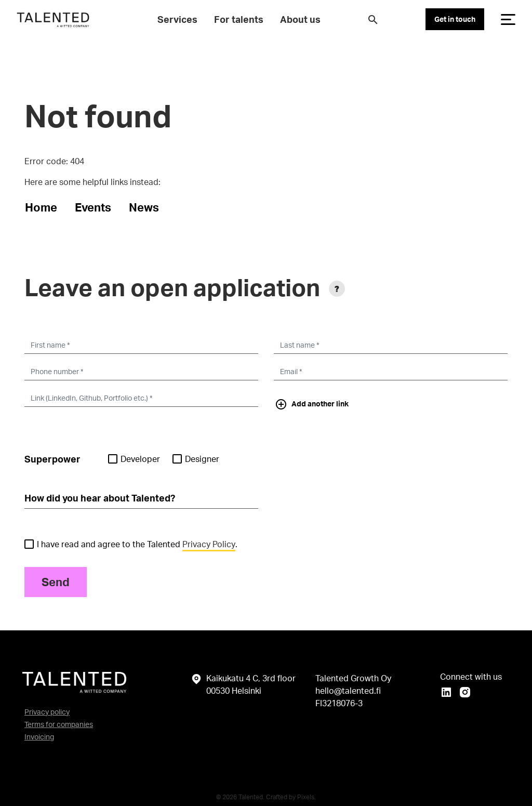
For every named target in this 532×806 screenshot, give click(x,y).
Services (177, 19)
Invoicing (39, 737)
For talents (239, 19)
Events (93, 207)
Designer (196, 459)
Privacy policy (47, 712)
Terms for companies (59, 724)
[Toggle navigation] (508, 19)
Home (41, 207)
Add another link (312, 404)
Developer (134, 459)
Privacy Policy (209, 544)
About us (300, 19)
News (144, 207)
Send (56, 582)
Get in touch (455, 19)
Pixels (306, 797)
